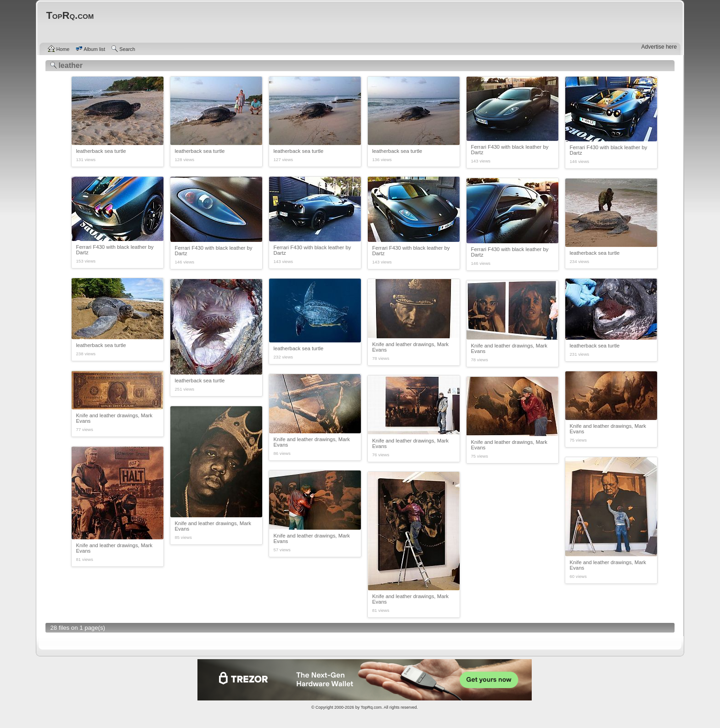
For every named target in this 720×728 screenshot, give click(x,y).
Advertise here (659, 47)
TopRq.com (371, 707)
